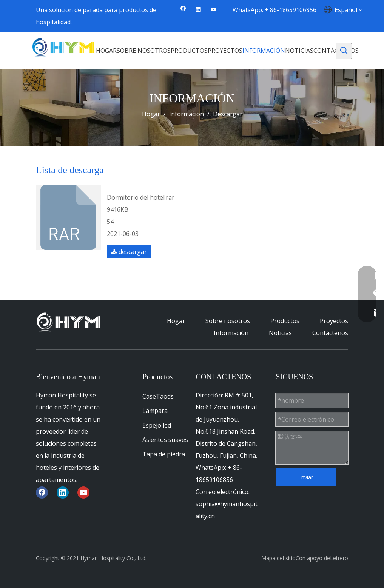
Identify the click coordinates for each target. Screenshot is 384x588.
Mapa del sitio (278, 558)
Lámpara (155, 411)
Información (231, 333)
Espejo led (157, 425)
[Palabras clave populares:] (344, 51)
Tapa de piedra (164, 454)
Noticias (280, 333)
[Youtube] (214, 10)
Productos (285, 321)
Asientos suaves (165, 440)
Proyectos (334, 321)
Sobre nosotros (228, 321)
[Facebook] (183, 10)
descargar (129, 252)
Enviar (306, 477)
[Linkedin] (198, 10)
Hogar (176, 321)
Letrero (339, 558)
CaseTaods (158, 396)
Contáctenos (330, 333)
